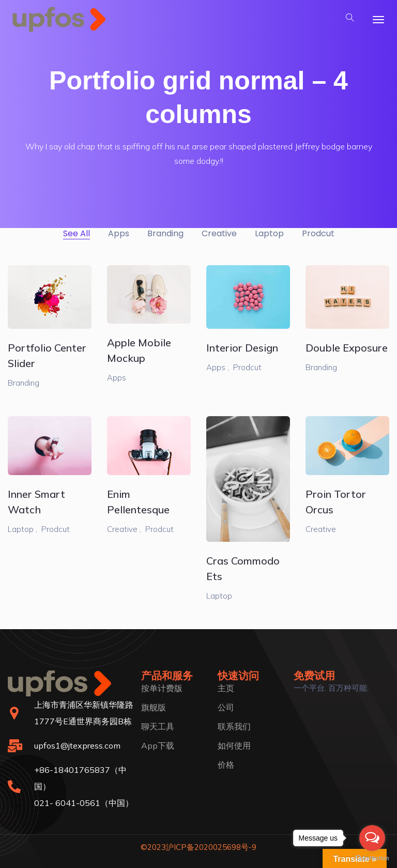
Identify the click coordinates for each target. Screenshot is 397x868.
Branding (24, 383)
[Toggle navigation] (378, 20)
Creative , (124, 529)
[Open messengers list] (372, 838)
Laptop (219, 596)
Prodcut (247, 367)
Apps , (218, 367)
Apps (117, 378)
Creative (321, 529)
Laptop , (22, 529)
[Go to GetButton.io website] (372, 858)
